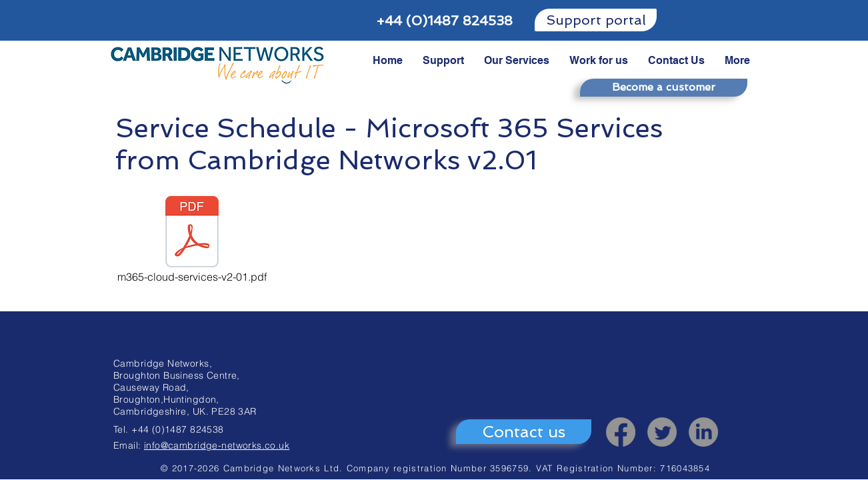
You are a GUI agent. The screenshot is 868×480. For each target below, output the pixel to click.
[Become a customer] (664, 88)
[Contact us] (524, 432)
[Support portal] (596, 20)
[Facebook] (621, 432)
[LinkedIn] (703, 432)
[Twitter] (662, 432)
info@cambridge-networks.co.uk (217, 445)
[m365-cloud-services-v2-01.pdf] (192, 241)
